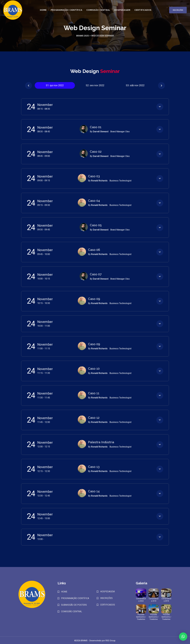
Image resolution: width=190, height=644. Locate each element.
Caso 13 (94, 466)
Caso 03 (94, 176)
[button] (29, 86)
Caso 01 (95, 127)
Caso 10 (94, 368)
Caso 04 (94, 201)
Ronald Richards (100, 180)
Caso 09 (94, 298)
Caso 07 (96, 274)
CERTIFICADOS (108, 604)
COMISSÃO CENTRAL (72, 611)
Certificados (142, 11)
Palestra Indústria (101, 442)
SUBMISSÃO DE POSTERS (74, 604)
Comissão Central (98, 11)
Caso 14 (94, 491)
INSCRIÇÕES (106, 597)
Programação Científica (66, 11)
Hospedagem (122, 11)
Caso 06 (94, 249)
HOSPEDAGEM (107, 591)
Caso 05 (96, 225)
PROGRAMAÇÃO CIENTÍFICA (75, 597)
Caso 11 (94, 393)
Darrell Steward (101, 132)
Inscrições (176, 11)
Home (43, 11)
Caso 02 (96, 152)
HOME (64, 591)
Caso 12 (94, 417)
